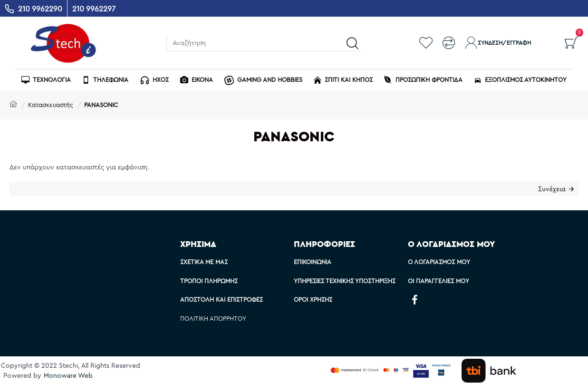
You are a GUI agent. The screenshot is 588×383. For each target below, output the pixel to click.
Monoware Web (68, 375)
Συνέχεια (551, 190)
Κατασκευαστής (51, 105)
